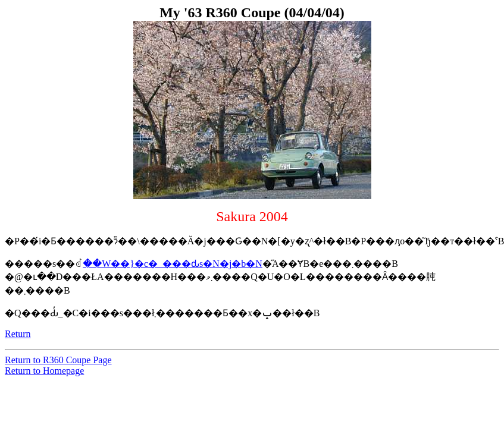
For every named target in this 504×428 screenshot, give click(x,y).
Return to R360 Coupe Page (58, 360)
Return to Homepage (44, 371)
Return (18, 334)
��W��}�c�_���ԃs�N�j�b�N (173, 264)
